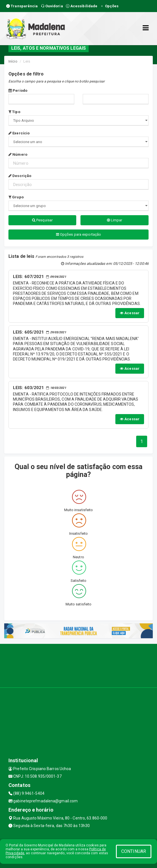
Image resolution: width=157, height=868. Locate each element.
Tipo (14, 112)
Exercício (19, 133)
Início (13, 61)
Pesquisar (42, 220)
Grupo (16, 197)
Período (18, 90)
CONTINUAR (134, 851)
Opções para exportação (78, 234)
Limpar (115, 220)
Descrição (20, 176)
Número (18, 154)
